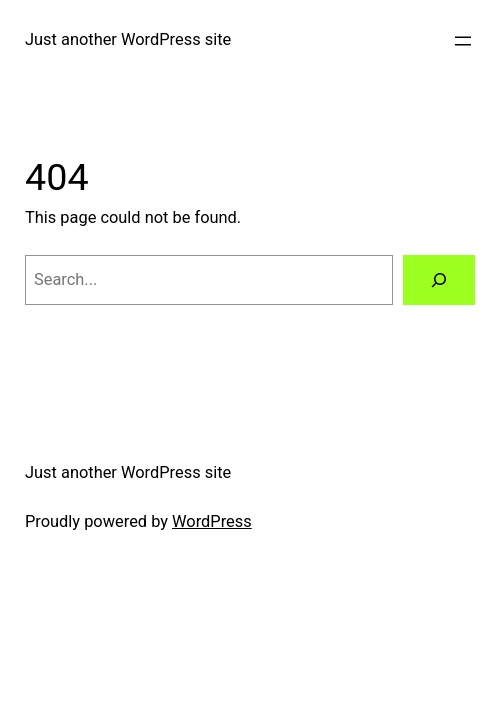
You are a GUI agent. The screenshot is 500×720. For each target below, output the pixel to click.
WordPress (212, 521)
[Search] (439, 280)
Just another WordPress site (128, 39)
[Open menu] (463, 41)
